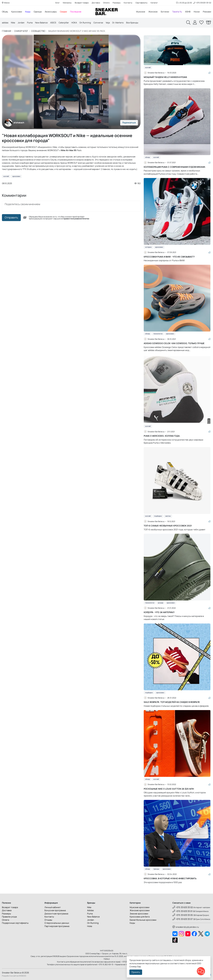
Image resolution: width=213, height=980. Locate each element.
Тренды (156, 869)
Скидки (63, 12)
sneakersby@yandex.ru (186, 927)
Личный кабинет (53, 907)
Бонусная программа (55, 910)
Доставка (96, 3)
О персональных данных (57, 923)
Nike (13, 23)
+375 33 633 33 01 (182, 911)
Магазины (67, 3)
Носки (197, 12)
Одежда (38, 12)
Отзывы (48, 920)
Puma (30, 23)
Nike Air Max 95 (69, 150)
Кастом (168, 516)
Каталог (154, 3)
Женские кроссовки (140, 910)
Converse (98, 23)
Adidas (90, 910)
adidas (5, 23)
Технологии (158, 334)
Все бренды (132, 23)
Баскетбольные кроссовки (143, 920)
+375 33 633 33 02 (183, 907)
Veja (108, 23)
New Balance (41, 23)
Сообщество (38, 31)
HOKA (74, 23)
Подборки (158, 516)
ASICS (53, 23)
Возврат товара (82, 3)
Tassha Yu (177, 12)
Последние (76, 12)
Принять (136, 972)
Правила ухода (9, 917)
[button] (136, 82)
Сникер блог (21, 31)
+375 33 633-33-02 (202, 3)
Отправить (11, 218)
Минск (6, 3)
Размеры (117, 3)
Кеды (28, 12)
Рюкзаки (207, 12)
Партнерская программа (57, 926)
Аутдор (161, 603)
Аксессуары (51, 12)
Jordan (21, 23)
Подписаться (129, 123)
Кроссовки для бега (140, 917)
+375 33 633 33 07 (183, 919)
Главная (7, 31)
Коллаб (6, 176)
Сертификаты (141, 3)
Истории (148, 247)
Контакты (128, 3)
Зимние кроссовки (139, 914)
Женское (153, 12)
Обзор (148, 157)
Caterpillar (64, 23)
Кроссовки (17, 12)
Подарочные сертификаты (15, 923)
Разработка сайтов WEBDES (14, 976)
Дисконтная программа (56, 914)
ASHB (188, 12)
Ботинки (165, 12)
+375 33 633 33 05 (183, 915)
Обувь (5, 12)
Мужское (141, 12)
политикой (191, 963)
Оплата (106, 3)
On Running (85, 23)
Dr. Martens (118, 23)
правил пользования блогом (76, 219)
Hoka (90, 926)
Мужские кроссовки (140, 907)
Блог (58, 3)
